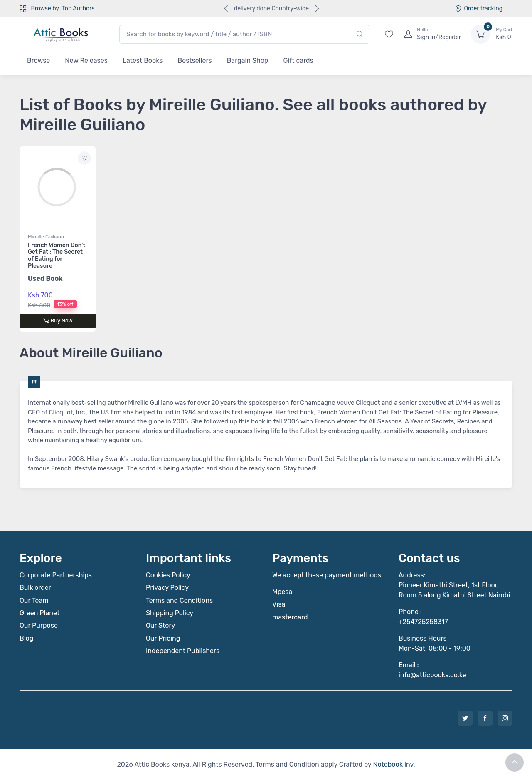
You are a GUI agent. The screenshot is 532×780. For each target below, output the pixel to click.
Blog (26, 638)
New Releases (86, 61)
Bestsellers (195, 61)
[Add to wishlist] (84, 158)
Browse (38, 61)
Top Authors (78, 9)
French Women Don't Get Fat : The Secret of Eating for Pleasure (57, 256)
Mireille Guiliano (46, 237)
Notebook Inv (393, 764)
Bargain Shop (248, 61)
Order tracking (479, 9)
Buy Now (58, 321)
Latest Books (143, 61)
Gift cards (298, 61)
